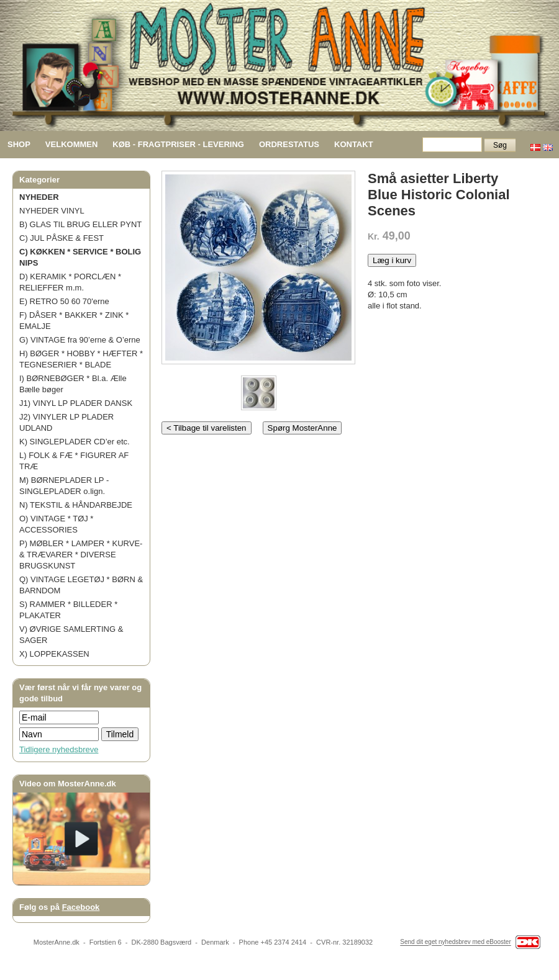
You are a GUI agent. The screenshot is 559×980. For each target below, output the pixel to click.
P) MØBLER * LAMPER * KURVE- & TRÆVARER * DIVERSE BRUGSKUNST (81, 555)
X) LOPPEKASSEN (54, 654)
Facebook (81, 907)
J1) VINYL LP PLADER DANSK (76, 403)
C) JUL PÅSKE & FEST (61, 238)
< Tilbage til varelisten (207, 428)
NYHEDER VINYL (52, 211)
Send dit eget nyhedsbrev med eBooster (455, 942)
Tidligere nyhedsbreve (59, 749)
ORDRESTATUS (289, 144)
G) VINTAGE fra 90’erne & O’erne (80, 340)
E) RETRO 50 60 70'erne (64, 301)
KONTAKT (354, 144)
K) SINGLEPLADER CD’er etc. (75, 442)
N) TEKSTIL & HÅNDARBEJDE (76, 505)
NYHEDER (39, 197)
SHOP (19, 144)
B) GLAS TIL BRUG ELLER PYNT (80, 224)
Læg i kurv (392, 260)
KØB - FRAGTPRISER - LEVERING (178, 144)
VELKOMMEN (72, 144)
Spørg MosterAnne (302, 428)
